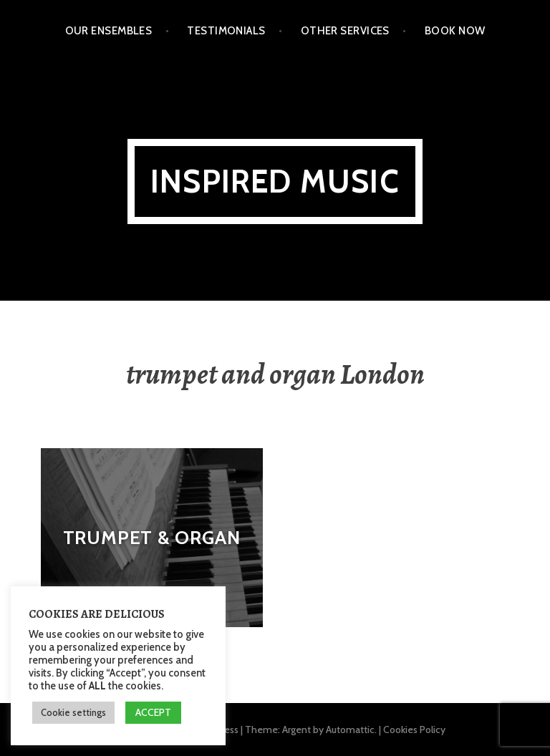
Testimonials (226, 31)
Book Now (455, 31)
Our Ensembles (109, 31)
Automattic (350, 730)
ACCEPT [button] (153, 712)
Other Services (345, 31)
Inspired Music (275, 181)
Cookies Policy (414, 730)
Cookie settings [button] (73, 712)
